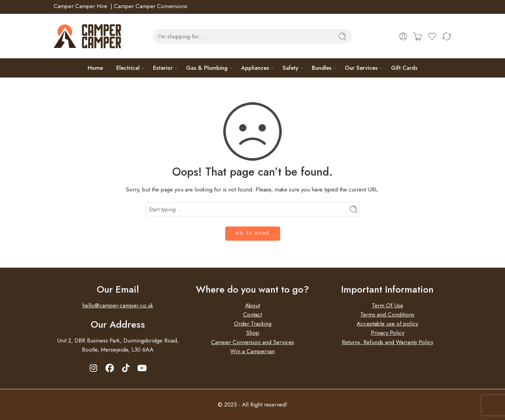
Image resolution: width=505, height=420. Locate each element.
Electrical (128, 68)
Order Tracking (253, 324)
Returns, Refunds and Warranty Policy (388, 342)
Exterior (163, 68)
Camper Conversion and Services (252, 342)
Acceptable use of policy (387, 324)
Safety (290, 68)
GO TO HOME (253, 233)
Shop (253, 333)
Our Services (361, 68)
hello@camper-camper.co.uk (118, 305)
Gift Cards (404, 68)
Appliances (255, 68)
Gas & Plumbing (207, 68)
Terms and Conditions (387, 314)
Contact (252, 314)
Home (95, 68)
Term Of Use (388, 305)
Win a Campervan (252, 351)
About (252, 305)
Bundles (322, 68)
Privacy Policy (388, 333)
